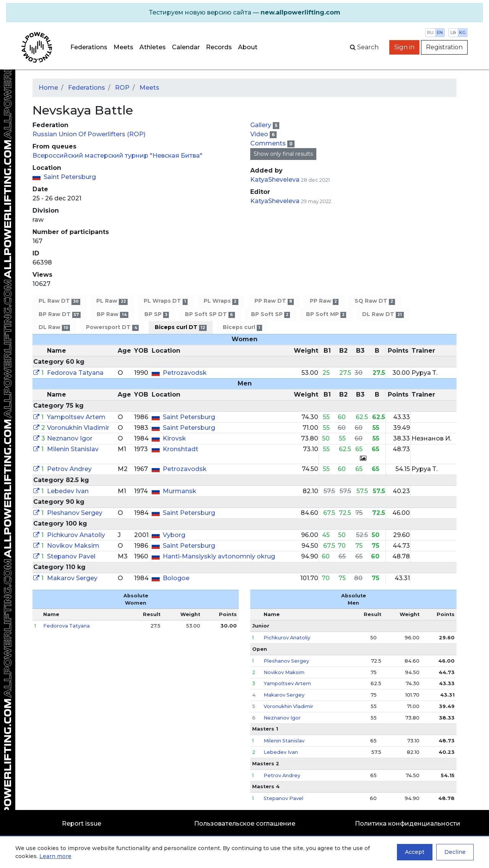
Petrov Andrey (69, 469)
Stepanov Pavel (71, 556)
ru (430, 32)
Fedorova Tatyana (75, 373)
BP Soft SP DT (210, 314)
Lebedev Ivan (68, 491)
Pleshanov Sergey (75, 513)
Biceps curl (242, 327)
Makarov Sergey (72, 578)
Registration (444, 47)
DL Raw (54, 327)
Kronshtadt (181, 449)
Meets (123, 47)
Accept (415, 852)
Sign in (404, 47)
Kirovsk (174, 438)
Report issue (82, 824)
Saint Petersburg (70, 177)
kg (462, 32)
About (248, 47)
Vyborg (174, 535)
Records (219, 47)
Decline (455, 852)
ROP (122, 88)
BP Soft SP (270, 314)
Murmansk (180, 491)
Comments (269, 143)
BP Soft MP (326, 314)
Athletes (153, 47)
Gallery (262, 125)
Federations (89, 47)
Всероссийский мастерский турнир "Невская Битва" (117, 156)
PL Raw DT (59, 301)
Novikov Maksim (73, 546)
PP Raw (324, 301)
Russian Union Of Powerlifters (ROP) (89, 134)
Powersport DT (112, 327)
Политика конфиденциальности (408, 824)
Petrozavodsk (185, 373)
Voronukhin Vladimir (78, 428)
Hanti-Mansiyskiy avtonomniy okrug (219, 556)
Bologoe (176, 578)
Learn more (55, 856)
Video (260, 134)
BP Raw (112, 314)
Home (48, 88)
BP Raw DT (60, 314)
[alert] (244, 13)
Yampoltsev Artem (76, 417)
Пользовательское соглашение (245, 824)
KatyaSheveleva (275, 180)
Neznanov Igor (70, 438)
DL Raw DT (383, 314)
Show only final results (283, 154)
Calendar (186, 47)
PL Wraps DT (166, 301)
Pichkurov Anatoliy (76, 535)
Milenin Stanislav (73, 449)
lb (453, 32)
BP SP (157, 314)
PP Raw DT (274, 301)
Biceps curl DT (181, 327)
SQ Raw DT (375, 301)
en (440, 32)
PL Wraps (221, 301)
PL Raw (112, 301)
